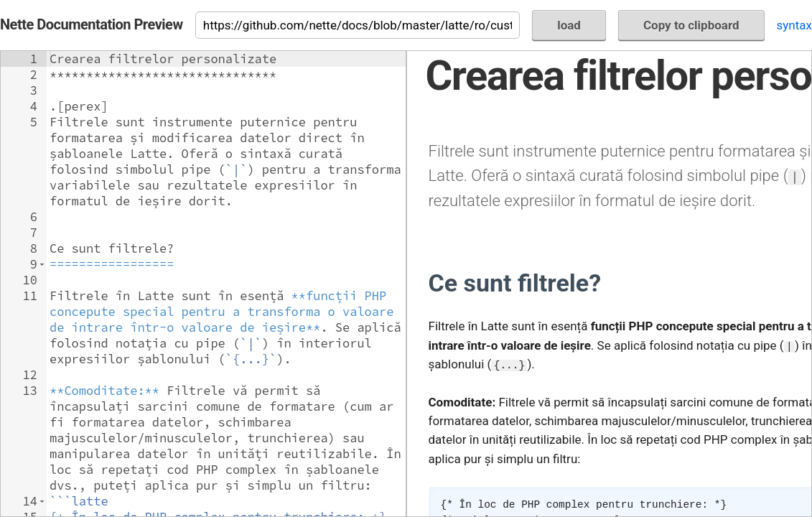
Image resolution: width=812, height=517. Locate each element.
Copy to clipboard (691, 25)
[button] (42, 264)
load (569, 25)
